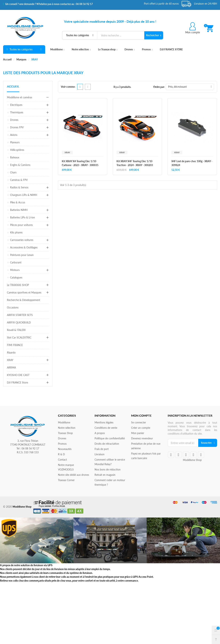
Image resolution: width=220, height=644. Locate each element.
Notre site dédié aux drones (74, 475)
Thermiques (17, 112)
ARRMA (11, 367)
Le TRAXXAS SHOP (18, 285)
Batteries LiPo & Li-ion (22, 217)
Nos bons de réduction (108, 469)
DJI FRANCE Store (17, 383)
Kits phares (16, 232)
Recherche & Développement (23, 300)
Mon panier (138, 433)
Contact (62, 460)
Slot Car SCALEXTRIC (19, 337)
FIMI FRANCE (15, 345)
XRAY (10, 360)
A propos (100, 433)
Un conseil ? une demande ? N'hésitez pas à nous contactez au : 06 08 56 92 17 (48, 4)
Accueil (13, 86)
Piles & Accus (18, 202)
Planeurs (15, 142)
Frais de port (102, 449)
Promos (147, 49)
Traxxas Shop (65, 433)
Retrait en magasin (105, 475)
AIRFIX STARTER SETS (20, 315)
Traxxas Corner (66, 480)
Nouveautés (65, 449)
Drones (130, 49)
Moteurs (15, 270)
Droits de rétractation (107, 444)
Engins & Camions (20, 165)
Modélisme (57, 49)
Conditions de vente (106, 428)
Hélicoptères (17, 150)
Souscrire (206, 443)
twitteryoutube (178, 455)
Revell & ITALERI (16, 330)
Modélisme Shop (192, 460)
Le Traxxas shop (108, 49)
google (186, 455)
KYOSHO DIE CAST (18, 375)
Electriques (16, 105)
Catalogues (16, 277)
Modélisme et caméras (20, 97)
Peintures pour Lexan (22, 255)
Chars (13, 172)
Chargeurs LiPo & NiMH (24, 195)
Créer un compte (141, 428)
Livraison (99, 454)
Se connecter (139, 422)
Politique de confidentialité (110, 438)
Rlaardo (11, 352)
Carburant (16, 262)
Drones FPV (17, 127)
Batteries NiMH (19, 210)
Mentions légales (104, 422)
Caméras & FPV (19, 180)
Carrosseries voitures (22, 240)
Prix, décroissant (190, 87)
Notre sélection (81, 49)
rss (193, 455)
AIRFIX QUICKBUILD (19, 322)
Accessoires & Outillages (24, 247)
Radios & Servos (19, 187)
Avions (14, 135)
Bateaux (15, 157)
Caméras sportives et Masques (24, 292)
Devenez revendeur (142, 438)
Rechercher (154, 35)
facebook (171, 455)
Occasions (13, 307)
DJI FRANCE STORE (171, 49)
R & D (61, 454)
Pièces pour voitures (21, 225)
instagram (201, 455)
